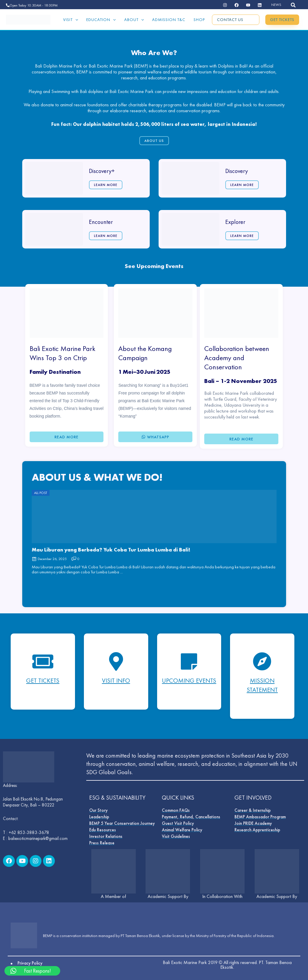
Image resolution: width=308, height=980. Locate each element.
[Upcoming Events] (189, 661)
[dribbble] (248, 5)
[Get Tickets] (43, 661)
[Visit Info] (116, 661)
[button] (293, 5)
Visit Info (116, 680)
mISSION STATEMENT (262, 684)
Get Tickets (43, 680)
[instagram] (225, 5)
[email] (260, 5)
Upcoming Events (189, 684)
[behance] (237, 5)
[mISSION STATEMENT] (262, 661)
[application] (75, 20)
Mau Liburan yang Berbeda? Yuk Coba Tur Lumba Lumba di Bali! (111, 549)
